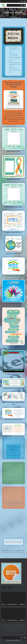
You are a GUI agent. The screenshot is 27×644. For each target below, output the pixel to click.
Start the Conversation (14, 59)
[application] (13, 599)
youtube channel (15, 542)
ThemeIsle (18, 641)
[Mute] (22, 604)
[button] (22, 1)
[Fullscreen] (24, 604)
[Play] (3, 604)
